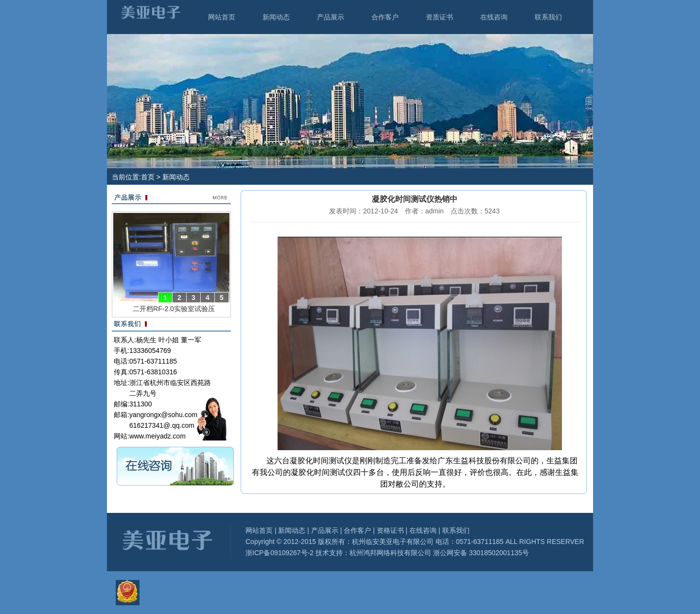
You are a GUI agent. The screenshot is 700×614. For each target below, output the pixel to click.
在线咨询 (494, 17)
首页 (148, 177)
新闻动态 (276, 17)
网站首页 (222, 17)
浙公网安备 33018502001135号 (480, 553)
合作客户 (385, 17)
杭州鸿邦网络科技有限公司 (390, 553)
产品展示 (331, 17)
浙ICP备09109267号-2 (280, 553)
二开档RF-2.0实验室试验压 (174, 309)
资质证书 (439, 17)
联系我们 (548, 17)
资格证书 (390, 530)
